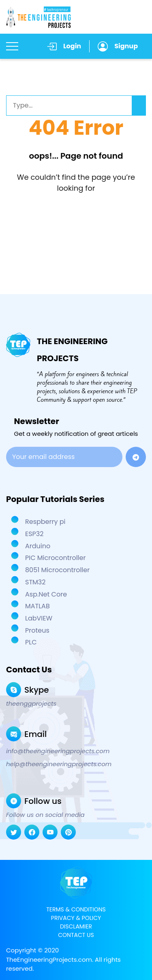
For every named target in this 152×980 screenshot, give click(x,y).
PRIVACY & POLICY (76, 918)
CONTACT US (76, 935)
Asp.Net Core (45, 594)
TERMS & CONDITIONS (76, 909)
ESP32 (34, 534)
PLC (30, 642)
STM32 (35, 582)
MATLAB (37, 606)
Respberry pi (45, 522)
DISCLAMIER (76, 926)
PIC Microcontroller (55, 558)
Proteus (36, 630)
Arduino (37, 546)
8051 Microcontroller (57, 570)
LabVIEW (38, 618)
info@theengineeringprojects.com (58, 751)
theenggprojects (31, 704)
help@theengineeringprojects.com (59, 764)
